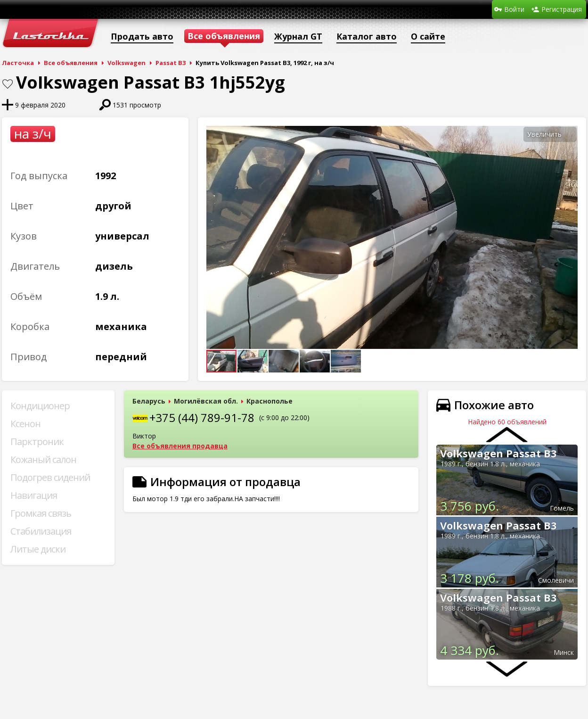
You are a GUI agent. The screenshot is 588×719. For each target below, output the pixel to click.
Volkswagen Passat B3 (498, 453)
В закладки (8, 84)
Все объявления (71, 63)
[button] (569, 134)
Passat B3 (171, 63)
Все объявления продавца (180, 446)
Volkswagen (127, 63)
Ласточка (18, 63)
